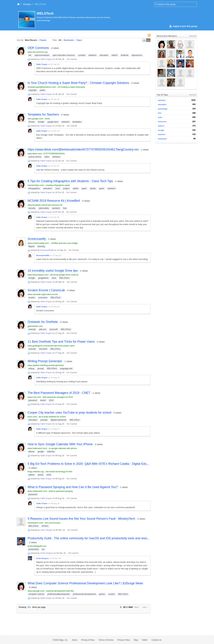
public (42, 90)
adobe (75, 188)
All (60, 40)
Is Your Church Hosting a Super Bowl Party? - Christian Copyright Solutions (78, 83)
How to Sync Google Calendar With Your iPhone (60, 444)
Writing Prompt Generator (45, 361)
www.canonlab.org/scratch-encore (43, 294)
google (41, 452)
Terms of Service (106, 640)
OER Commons (38, 48)
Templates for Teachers (43, 114)
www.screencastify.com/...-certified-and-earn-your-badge (53, 243)
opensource (137, 55)
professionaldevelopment (58, 594)
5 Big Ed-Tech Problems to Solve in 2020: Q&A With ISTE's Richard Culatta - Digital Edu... (88, 464)
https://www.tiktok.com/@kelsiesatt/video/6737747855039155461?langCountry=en (83, 149)
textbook (124, 55)
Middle (148, 40)
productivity (34, 549)
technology (163, 109)
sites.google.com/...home (39, 119)
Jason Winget (46, 530)
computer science (36, 594)
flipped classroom (58, 420)
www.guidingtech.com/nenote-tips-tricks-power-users (51, 346)
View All (193, 36)
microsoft (53, 329)
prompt (41, 369)
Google (41, 122)
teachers (162, 134)
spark (84, 188)
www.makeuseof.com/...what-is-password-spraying (50, 491)
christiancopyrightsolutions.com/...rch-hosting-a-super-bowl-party (56, 87)
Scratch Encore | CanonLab (46, 290)
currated (82, 55)
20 (29, 607)
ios (43, 549)
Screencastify (37, 239)
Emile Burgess (47, 553)
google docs (53, 122)
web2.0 (161, 126)
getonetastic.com (35, 326)
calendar (51, 452)
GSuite (32, 122)
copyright (33, 90)
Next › (137, 607)
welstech (93, 55)
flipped (31, 246)
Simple (144, 40)
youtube (44, 420)
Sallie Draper (46, 59)
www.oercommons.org (38, 52)
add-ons (43, 329)
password (33, 400)
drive (54, 278)
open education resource (64, 55)
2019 (51, 400)
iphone (31, 452)
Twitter (145, 640)
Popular (43, 40)
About (74, 640)
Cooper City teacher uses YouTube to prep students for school (69, 413)
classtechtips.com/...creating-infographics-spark (49, 185)
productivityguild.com (37, 546)
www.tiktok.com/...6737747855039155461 (46, 154)
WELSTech (45, 13)
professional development (84, 594)
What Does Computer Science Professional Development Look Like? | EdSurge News (85, 583)
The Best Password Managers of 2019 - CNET (59, 393)
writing (31, 369)
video (47, 157)
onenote (32, 329)
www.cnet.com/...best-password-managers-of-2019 (50, 397)
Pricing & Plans (88, 640)
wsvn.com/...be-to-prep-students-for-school (47, 417)
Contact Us (156, 640)
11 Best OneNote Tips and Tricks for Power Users (61, 342)
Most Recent (31, 40)
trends (40, 475)
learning (41, 246)
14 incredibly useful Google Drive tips (53, 271)
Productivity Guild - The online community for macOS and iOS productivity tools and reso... (89, 538)
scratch (32, 298)
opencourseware (42, 55)
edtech (115, 55)
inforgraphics (34, 188)
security (32, 208)
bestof (43, 400)
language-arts (66, 369)
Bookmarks (69, 40)
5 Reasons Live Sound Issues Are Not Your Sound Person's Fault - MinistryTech (81, 519)
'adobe (93, 188)
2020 (49, 475)
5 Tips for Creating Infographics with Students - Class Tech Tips (70, 181)
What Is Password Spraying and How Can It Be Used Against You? (73, 487)
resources (162, 121)
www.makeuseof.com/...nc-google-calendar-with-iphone (52, 448)
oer (30, 55)
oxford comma (35, 157)
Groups (27, 4)
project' (66, 188)
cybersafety (44, 208)
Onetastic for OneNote (43, 322)
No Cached (72, 59)
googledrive (43, 278)
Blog (136, 640)
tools (160, 117)
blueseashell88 (47, 250)
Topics (79, 40)
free (65, 208)
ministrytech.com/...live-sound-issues (44, 523)
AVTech (45, 526)
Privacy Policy (124, 640)
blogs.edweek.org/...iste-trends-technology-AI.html (50, 472)
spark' (102, 188)
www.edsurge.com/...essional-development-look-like (51, 591)
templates (77, 122)
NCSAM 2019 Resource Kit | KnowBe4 (54, 201)
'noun (57, 188)
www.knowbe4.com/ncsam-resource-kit (45, 205)
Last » (145, 607)
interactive (162, 139)
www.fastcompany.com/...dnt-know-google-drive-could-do (53, 275)
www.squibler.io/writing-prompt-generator (46, 365)
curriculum (43, 298)
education (104, 55)
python (102, 594)
